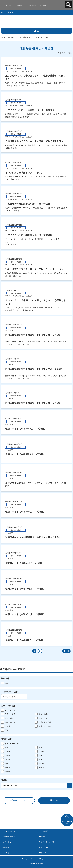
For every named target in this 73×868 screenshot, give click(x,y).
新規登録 (19, 6)
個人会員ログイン (45, 6)
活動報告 (27, 37)
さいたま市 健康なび (9, 37)
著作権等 (6, 847)
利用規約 (42, 837)
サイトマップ (44, 853)
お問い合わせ (32, 6)
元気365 (41, 864)
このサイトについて (6, 6)
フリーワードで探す (10, 692)
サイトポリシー (9, 842)
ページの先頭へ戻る (67, 822)
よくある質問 (44, 831)
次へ (65, 651)
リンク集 (6, 853)
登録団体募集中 (9, 837)
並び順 (4, 780)
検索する (54, 800)
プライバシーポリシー (48, 842)
